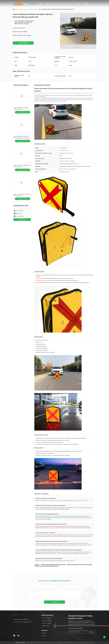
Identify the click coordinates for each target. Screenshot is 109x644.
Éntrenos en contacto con (65, 4)
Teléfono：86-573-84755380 (21, 619)
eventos (78, 4)
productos (21, 9)
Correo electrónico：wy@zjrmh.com (22, 622)
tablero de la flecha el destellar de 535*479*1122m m (47, 566)
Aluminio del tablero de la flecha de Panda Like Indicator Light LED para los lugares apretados (22, 138)
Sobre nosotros (50, 4)
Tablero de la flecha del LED (31, 9)
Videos (41, 4)
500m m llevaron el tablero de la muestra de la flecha (53, 565)
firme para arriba (92, 632)
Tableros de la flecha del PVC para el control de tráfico (80, 565)
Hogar (25, 4)
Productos (33, 4)
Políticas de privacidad (20, 643)
